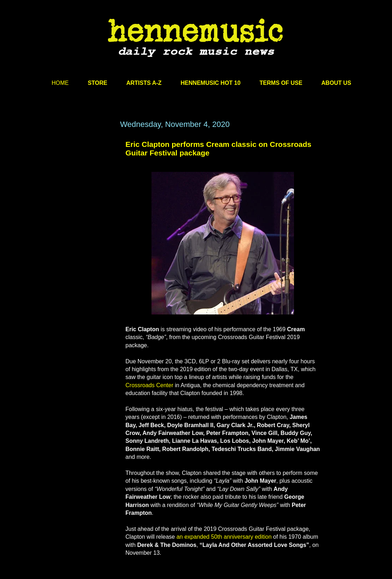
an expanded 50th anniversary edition (224, 537)
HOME (60, 83)
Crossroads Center (149, 385)
